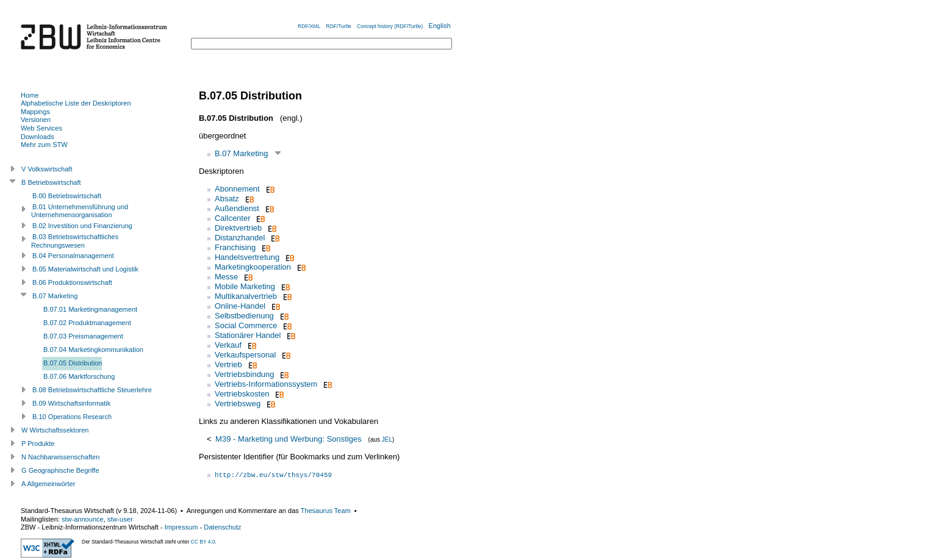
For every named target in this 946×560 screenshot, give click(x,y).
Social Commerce (246, 325)
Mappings (35, 112)
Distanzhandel (240, 238)
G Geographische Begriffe (60, 470)
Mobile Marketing (245, 286)
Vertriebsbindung (245, 374)
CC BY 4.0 (203, 542)
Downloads (38, 137)
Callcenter (233, 218)
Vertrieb (228, 364)
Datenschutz (222, 527)
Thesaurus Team (326, 511)
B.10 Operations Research (72, 417)
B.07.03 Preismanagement (83, 336)
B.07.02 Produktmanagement (87, 323)
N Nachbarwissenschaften (60, 457)
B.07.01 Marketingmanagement (90, 309)
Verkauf (228, 345)
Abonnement (237, 189)
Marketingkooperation (253, 267)
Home (30, 95)
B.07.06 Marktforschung (79, 376)
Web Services (41, 128)
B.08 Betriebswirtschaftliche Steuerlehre (92, 390)
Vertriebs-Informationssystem (266, 384)
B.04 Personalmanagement (73, 256)
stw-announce (83, 519)
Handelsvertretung (247, 257)
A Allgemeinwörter (48, 484)
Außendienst (237, 208)
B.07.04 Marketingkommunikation (93, 350)
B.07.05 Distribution (73, 363)
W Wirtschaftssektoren (55, 430)
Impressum (181, 527)
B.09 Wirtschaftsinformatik (71, 403)
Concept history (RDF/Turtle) (390, 26)
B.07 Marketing (241, 153)
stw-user (120, 519)
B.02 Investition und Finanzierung (82, 226)
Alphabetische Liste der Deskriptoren (76, 103)
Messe (226, 277)
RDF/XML (309, 26)
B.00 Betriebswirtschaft (67, 196)
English (440, 26)
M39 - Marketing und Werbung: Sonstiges (288, 439)
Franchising (235, 247)
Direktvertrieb (238, 228)
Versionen (36, 120)
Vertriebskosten (242, 394)
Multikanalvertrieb (246, 296)
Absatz (227, 199)
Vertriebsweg (238, 404)
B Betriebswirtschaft (51, 182)
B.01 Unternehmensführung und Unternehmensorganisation (80, 211)
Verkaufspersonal (245, 355)
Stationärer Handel (248, 335)
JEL (387, 440)
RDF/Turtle (339, 26)
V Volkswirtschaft (47, 169)
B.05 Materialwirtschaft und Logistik (85, 269)
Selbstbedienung (244, 316)
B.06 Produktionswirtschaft (72, 282)
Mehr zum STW (44, 145)
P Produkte (38, 443)
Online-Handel (240, 306)
